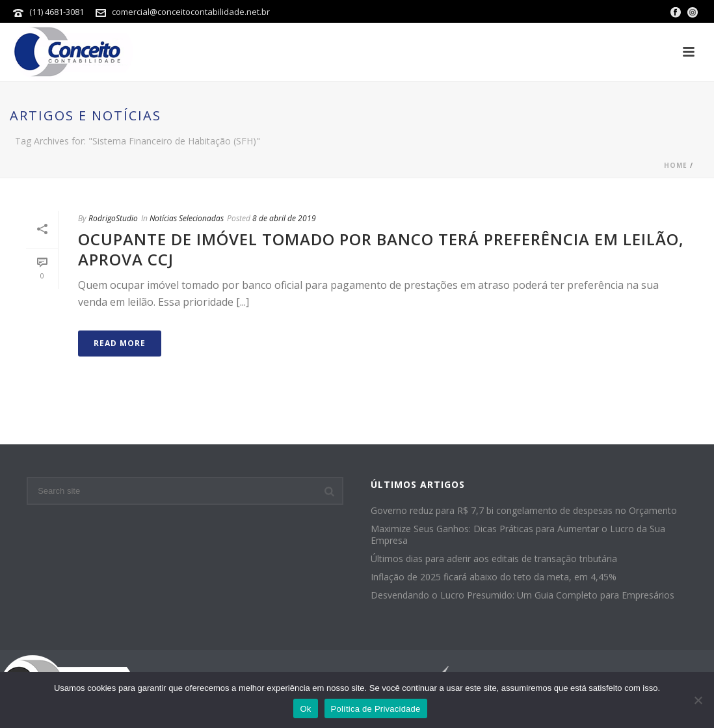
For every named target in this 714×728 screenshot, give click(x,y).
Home (676, 165)
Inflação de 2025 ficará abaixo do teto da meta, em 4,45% (494, 577)
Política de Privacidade (376, 709)
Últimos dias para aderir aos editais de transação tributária (494, 559)
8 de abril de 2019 (284, 218)
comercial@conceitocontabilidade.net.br (191, 12)
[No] (698, 700)
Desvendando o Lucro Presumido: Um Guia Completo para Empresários (522, 595)
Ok (305, 709)
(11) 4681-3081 (58, 12)
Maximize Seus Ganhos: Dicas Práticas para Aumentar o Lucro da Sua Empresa (518, 535)
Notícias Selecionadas (187, 218)
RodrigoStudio (113, 218)
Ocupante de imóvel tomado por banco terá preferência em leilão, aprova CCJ (381, 249)
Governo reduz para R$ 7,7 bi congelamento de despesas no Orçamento (524, 511)
